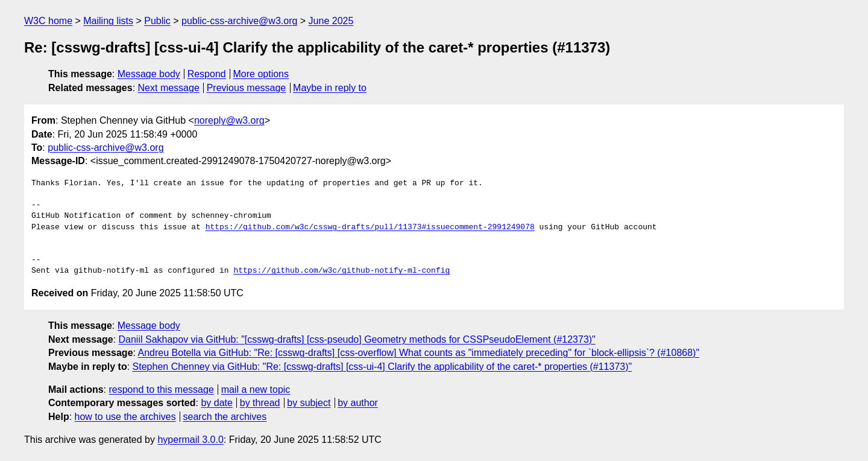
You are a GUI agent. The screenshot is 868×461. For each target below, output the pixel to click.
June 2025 (331, 21)
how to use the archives (125, 417)
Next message (169, 88)
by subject (309, 403)
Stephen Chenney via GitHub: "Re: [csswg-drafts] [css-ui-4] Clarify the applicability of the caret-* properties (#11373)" (382, 367)
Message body (149, 74)
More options (261, 74)
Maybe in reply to (330, 88)
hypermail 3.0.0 (190, 440)
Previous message (247, 88)
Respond (207, 74)
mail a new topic (256, 389)
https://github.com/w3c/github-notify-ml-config (341, 271)
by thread (260, 403)
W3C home (48, 21)
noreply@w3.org (229, 120)
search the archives (225, 417)
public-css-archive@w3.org (239, 21)
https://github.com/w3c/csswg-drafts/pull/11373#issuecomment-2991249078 (370, 227)
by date (216, 403)
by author (358, 403)
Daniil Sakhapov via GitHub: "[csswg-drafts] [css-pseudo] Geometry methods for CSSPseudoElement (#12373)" (357, 339)
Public (157, 21)
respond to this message (161, 389)
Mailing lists (108, 21)
